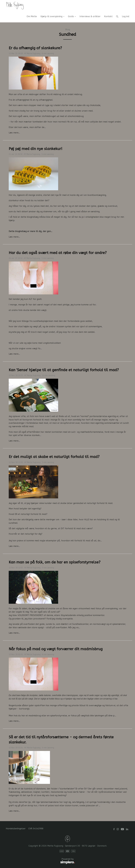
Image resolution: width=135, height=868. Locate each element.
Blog (68, 30)
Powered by (40, 861)
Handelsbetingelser (16, 829)
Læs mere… (14, 133)
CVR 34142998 (36, 829)
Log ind (126, 16)
